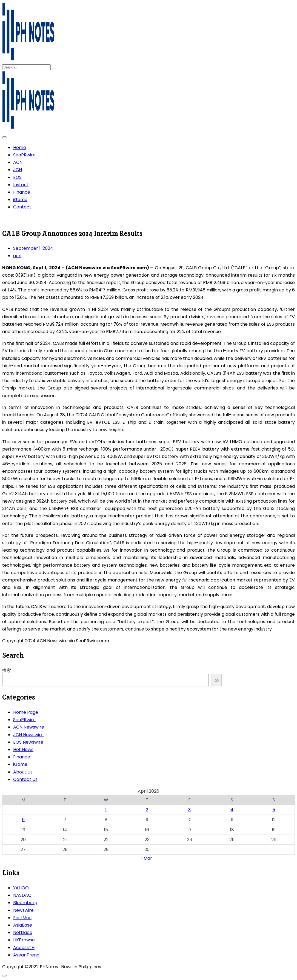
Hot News (23, 750)
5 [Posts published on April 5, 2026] (274, 810)
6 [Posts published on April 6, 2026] (23, 820)
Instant (21, 185)
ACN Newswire (29, 727)
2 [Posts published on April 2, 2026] (147, 810)
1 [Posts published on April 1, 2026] (106, 810)
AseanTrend (26, 955)
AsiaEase (23, 925)
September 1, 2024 (33, 248)
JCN (18, 170)
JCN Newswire (28, 735)
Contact (22, 207)
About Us (23, 772)
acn (17, 256)
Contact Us (25, 779)
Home (20, 147)
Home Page (26, 712)
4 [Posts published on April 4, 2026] (232, 810)
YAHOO (21, 888)
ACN (18, 162)
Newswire (23, 910)
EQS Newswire (28, 742)
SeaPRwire (24, 155)
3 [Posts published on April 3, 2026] (189, 810)
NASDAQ (22, 895)
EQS (17, 177)
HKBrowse (24, 940)
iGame (20, 200)
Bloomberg (25, 903)
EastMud (22, 918)
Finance (22, 192)
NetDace (23, 932)
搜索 (7, 670)
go (217, 680)
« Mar (146, 858)
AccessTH (24, 948)
